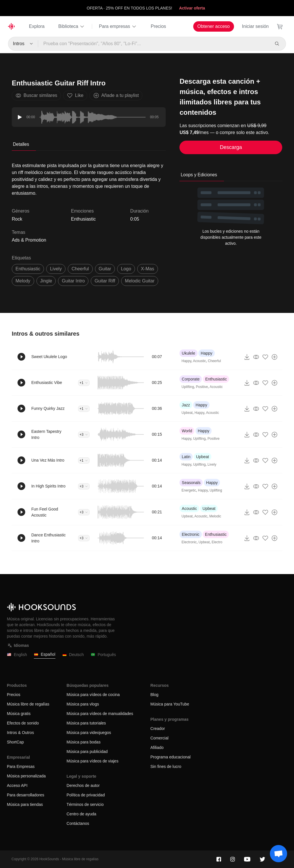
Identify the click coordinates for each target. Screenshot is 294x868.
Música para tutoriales (86, 723)
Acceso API (17, 785)
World (187, 431)
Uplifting (188, 387)
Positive (202, 387)
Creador (158, 729)
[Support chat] (278, 854)
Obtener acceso (213, 26)
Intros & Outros (20, 733)
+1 (84, 383)
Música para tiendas (25, 804)
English (17, 655)
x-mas (148, 269)
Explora (37, 26)
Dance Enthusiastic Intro (49, 538)
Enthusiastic (83, 219)
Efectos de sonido (23, 723)
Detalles (21, 144)
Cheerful (214, 361)
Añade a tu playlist (116, 95)
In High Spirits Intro (48, 486)
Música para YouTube (170, 704)
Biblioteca (72, 26)
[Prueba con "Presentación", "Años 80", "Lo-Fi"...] (154, 44)
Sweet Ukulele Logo (49, 357)
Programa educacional (171, 757)
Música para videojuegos (89, 733)
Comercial (159, 738)
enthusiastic (28, 269)
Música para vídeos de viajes (93, 761)
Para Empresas (21, 766)
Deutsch (73, 655)
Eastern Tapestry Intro (46, 434)
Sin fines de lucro (166, 766)
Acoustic (199, 361)
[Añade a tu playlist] (274, 357)
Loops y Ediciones (199, 175)
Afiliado (157, 747)
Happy (206, 353)
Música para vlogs (83, 704)
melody (23, 281)
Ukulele (188, 353)
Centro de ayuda (82, 814)
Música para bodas (84, 742)
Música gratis (19, 714)
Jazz (186, 405)
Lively (212, 464)
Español (45, 654)
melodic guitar (140, 281)
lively (56, 269)
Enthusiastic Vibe (47, 383)
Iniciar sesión (255, 26)
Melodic (215, 516)
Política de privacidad (86, 795)
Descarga (231, 147)
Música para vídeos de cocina (93, 695)
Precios (158, 26)
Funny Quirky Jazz (48, 408)
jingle (46, 281)
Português (103, 655)
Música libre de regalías (28, 704)
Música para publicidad (87, 752)
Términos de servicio (85, 804)
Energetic (189, 490)
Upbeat (187, 413)
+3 (84, 435)
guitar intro (73, 281)
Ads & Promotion (29, 240)
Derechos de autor (83, 785)
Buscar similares (36, 95)
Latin (186, 457)
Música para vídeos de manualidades (100, 714)
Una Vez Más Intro (48, 460)
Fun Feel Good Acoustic (45, 512)
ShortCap (15, 742)
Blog (154, 695)
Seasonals (191, 483)
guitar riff (105, 281)
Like (75, 95)
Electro (217, 542)
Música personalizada (26, 776)
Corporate (191, 379)
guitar (105, 269)
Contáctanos (78, 823)
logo (126, 269)
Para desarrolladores (26, 795)
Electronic (190, 534)
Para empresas (118, 26)
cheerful (80, 269)
